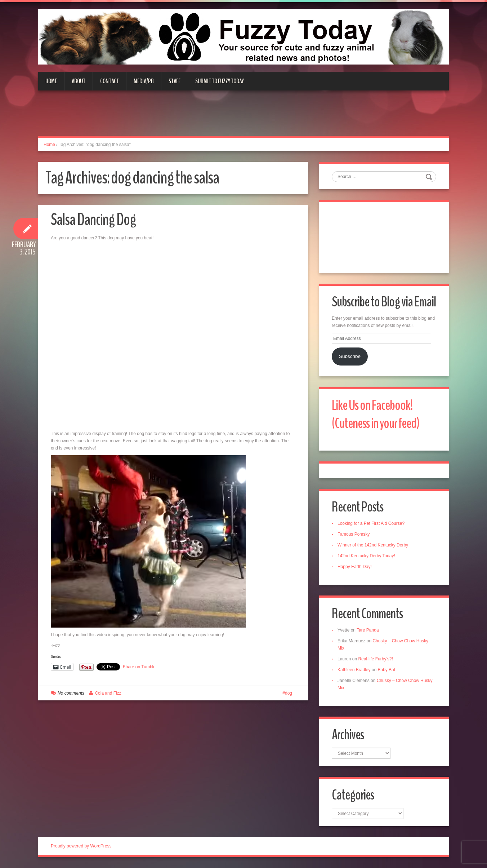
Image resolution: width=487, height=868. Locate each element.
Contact (110, 81)
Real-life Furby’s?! (375, 659)
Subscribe (350, 356)
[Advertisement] (243, 118)
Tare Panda (368, 630)
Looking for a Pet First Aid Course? (371, 523)
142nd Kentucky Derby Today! (366, 556)
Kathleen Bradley (354, 670)
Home (51, 81)
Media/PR (144, 81)
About (79, 81)
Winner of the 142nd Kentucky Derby (373, 545)
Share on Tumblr (139, 667)
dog (289, 693)
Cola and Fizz (108, 693)
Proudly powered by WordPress (81, 846)
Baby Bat (386, 670)
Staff (175, 81)
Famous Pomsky (354, 534)
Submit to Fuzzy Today (220, 81)
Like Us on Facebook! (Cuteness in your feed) (376, 414)
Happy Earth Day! (355, 567)
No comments (71, 693)
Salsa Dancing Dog (93, 220)
